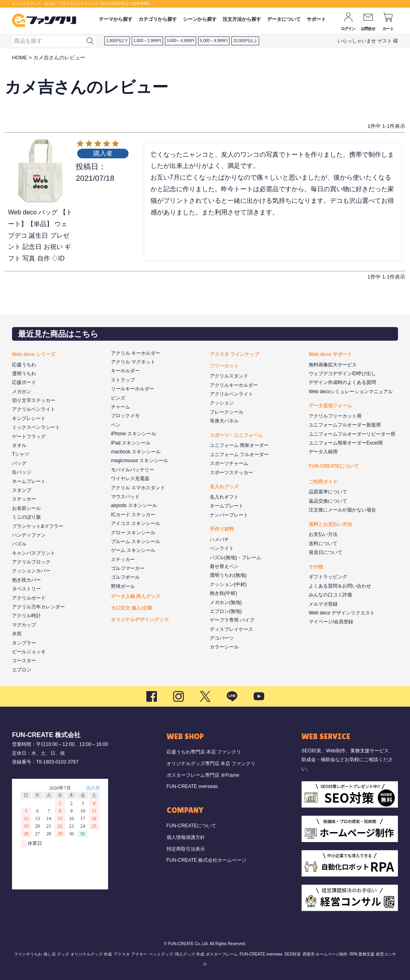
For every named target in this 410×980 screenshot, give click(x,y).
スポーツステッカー (231, 473)
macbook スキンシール (136, 452)
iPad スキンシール (131, 443)
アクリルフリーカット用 (335, 416)
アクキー (139, 954)
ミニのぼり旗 (26, 517)
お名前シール (26, 508)
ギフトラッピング (328, 577)
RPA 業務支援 (362, 954)
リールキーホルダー (133, 389)
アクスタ (122, 954)
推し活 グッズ (56, 954)
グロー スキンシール (133, 533)
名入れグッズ (224, 487)
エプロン (22, 670)
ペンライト (222, 548)
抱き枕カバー (26, 580)
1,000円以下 (117, 41)
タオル (19, 445)
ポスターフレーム (222, 954)
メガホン (22, 392)
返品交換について (328, 501)
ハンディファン (29, 535)
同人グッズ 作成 (190, 954)
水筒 (17, 634)
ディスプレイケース (231, 629)
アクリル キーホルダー (136, 353)
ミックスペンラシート (36, 427)
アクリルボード (29, 598)
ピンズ (118, 398)
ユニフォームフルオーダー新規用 (345, 425)
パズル (19, 544)
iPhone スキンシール (134, 434)
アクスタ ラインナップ (234, 354)
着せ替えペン (224, 566)
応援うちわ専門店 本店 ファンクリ (204, 752)
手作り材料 (222, 529)
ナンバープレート (229, 515)
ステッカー (24, 499)
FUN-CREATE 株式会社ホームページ (207, 860)
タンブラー (24, 643)
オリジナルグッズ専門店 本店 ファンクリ (211, 764)
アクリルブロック (31, 562)
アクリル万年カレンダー (38, 607)
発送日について (326, 552)
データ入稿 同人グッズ (136, 596)
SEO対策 (292, 954)
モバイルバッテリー (133, 470)
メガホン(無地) (226, 602)
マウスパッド (125, 497)
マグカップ (24, 625)
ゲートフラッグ (29, 436)
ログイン (348, 29)
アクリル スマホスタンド (138, 488)
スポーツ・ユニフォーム (236, 435)
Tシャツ (21, 454)
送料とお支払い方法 (330, 524)
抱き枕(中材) (223, 593)
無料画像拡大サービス (333, 365)
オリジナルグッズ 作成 (91, 954)
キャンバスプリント (34, 553)
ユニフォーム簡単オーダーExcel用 (346, 443)
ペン (116, 425)
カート (388, 29)
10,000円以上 (245, 41)
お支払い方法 (323, 534)
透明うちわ (24, 374)
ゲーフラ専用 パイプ (232, 620)
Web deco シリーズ (34, 354)
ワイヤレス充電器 (130, 479)
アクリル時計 (26, 616)
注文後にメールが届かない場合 (342, 510)
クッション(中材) (228, 584)
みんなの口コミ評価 (330, 595)
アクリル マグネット (133, 362)
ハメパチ (219, 540)
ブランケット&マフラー (38, 526)
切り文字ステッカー (34, 400)
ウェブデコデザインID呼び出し (342, 374)
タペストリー (26, 589)
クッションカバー (31, 571)
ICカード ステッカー (133, 515)
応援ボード (24, 382)
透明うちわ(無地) (228, 575)
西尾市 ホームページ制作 (325, 954)
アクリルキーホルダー (234, 385)
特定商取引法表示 (186, 849)
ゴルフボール (125, 577)
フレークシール (227, 412)
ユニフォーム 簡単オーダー (239, 445)
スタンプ (22, 490)
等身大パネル (224, 421)
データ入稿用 (323, 452)
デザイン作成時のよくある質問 (342, 382)
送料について (323, 544)
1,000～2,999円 (147, 41)
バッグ (19, 463)
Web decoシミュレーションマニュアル (351, 392)
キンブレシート (29, 418)
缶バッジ (22, 472)
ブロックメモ (125, 416)
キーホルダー (125, 371)
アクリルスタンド (229, 376)
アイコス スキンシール (136, 523)
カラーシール (224, 647)
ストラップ (123, 380)
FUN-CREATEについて (334, 466)
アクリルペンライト (34, 409)
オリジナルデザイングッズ (140, 620)
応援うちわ (24, 365)
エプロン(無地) (226, 611)
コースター (24, 661)
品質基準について (328, 492)
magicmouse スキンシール (140, 461)
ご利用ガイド (323, 482)
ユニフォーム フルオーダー (239, 455)
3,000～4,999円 (181, 41)
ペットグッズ (161, 954)
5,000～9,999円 (214, 41)
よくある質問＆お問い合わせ (340, 586)
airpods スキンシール (134, 505)
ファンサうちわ (28, 954)
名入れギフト (224, 497)
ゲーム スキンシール (133, 550)
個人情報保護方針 (186, 837)
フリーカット (224, 366)
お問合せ (368, 29)
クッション (222, 403)
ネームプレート (29, 481)
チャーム (121, 407)
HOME (20, 58)
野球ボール (123, 586)
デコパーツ (222, 638)
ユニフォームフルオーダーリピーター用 (352, 434)
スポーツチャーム (229, 463)
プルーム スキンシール (136, 542)
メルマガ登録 (323, 604)
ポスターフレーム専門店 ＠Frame (203, 775)
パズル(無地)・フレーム (235, 558)
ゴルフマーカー (128, 568)
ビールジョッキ (29, 652)
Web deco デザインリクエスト (342, 613)
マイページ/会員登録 (331, 622)
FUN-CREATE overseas (192, 786)
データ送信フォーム (330, 406)
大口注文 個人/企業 (132, 608)
